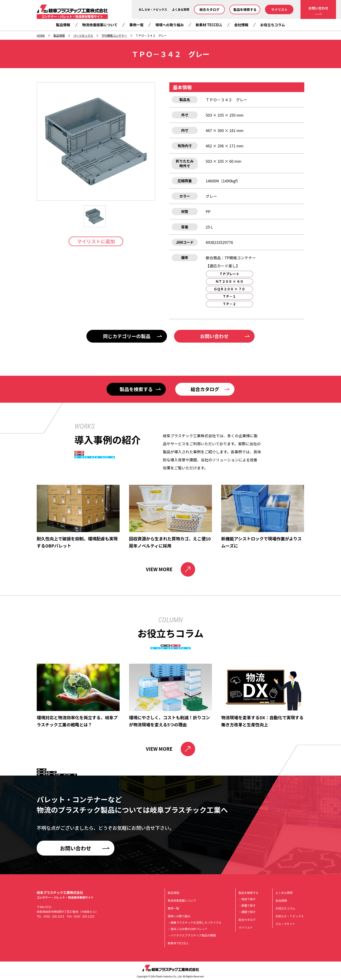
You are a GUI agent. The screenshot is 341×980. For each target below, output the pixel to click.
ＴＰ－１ (229, 296)
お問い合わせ (318, 8)
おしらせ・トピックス (153, 9)
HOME (41, 35)
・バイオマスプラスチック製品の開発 (192, 935)
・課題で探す (247, 912)
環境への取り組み (170, 25)
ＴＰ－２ (229, 304)
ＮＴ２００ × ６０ (229, 281)
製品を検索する (245, 9)
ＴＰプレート (229, 274)
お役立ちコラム (273, 25)
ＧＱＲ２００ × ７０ (229, 289)
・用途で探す (247, 899)
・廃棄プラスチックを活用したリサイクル (195, 922)
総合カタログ (209, 9)
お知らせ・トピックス (289, 916)
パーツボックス (83, 35)
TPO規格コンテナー (114, 35)
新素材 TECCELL (209, 25)
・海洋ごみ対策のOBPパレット (188, 929)
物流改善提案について (100, 25)
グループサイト (285, 924)
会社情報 (241, 25)
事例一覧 (136, 25)
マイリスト (279, 9)
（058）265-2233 (53, 916)
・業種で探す (247, 905)
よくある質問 (180, 9)
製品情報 (63, 25)
